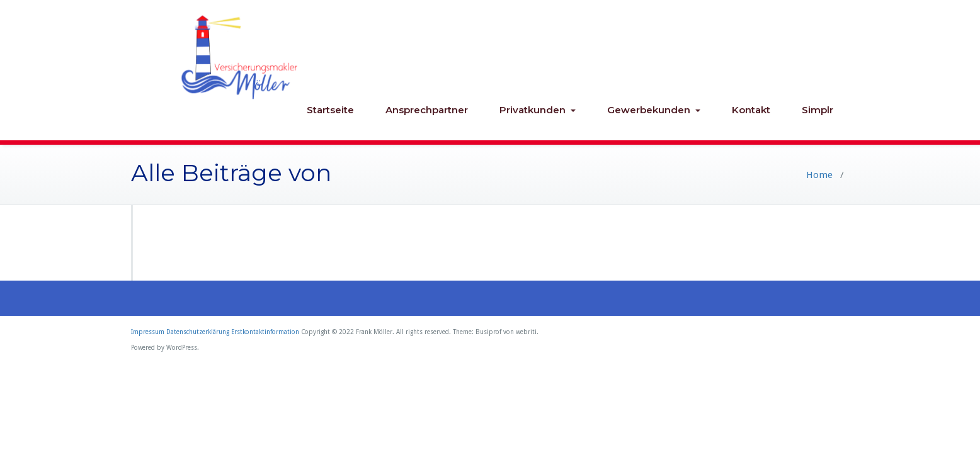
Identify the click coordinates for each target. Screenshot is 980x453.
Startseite (330, 110)
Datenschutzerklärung (198, 332)
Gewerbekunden (654, 110)
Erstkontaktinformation (265, 332)
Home (819, 175)
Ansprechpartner (427, 110)
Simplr (818, 110)
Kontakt (751, 110)
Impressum (148, 332)
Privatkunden (538, 110)
